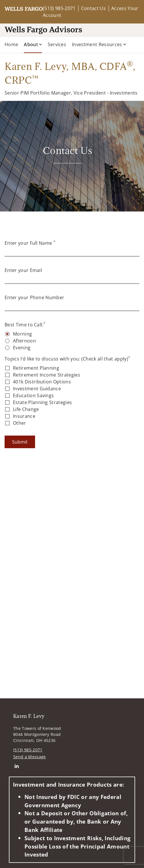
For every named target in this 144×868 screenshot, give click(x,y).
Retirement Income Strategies (47, 375)
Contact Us (93, 8)
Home (11, 44)
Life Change (26, 409)
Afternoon (24, 341)
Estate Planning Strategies (42, 402)
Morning (22, 334)
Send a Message (29, 757)
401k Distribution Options (42, 382)
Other (20, 423)
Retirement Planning (36, 368)
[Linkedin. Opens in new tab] (17, 766)
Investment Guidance (37, 389)
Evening (22, 348)
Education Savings (33, 395)
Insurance (24, 416)
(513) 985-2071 (59, 8)
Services (57, 44)
